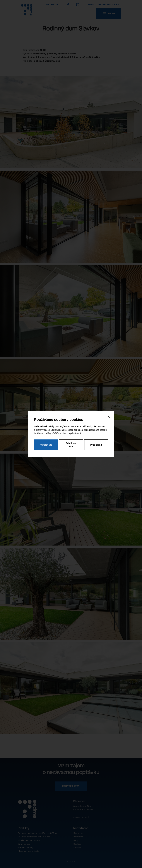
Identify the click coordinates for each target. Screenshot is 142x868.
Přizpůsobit (96, 445)
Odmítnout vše (71, 445)
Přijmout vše (46, 445)
